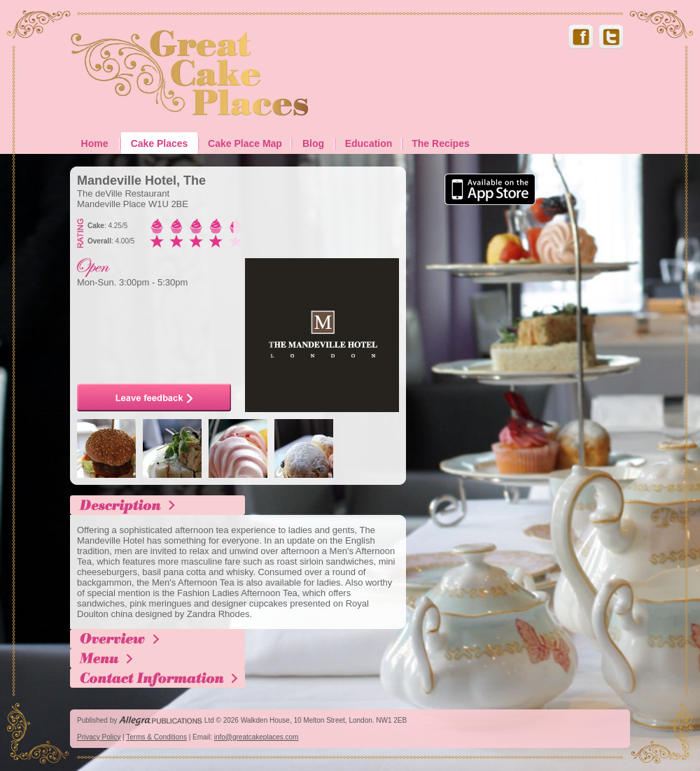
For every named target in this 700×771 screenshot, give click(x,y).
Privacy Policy (99, 737)
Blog (313, 143)
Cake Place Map (245, 143)
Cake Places (160, 143)
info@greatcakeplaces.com (257, 737)
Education (369, 143)
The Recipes (440, 143)
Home (95, 143)
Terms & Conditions (156, 737)
